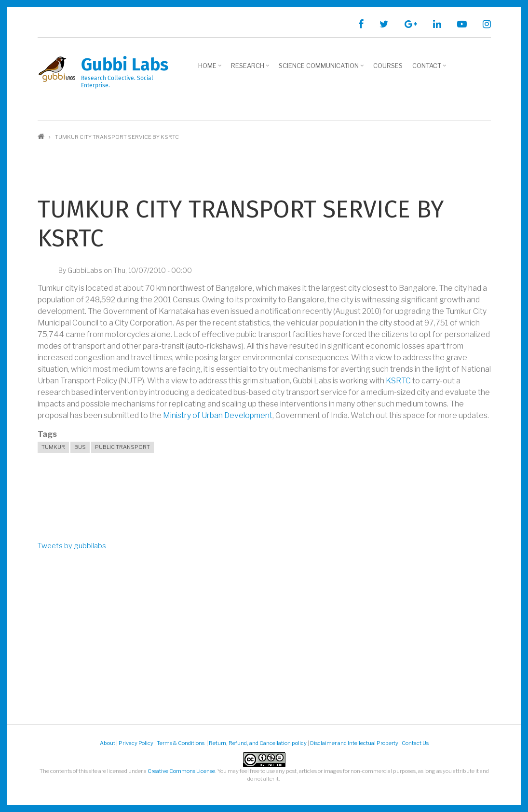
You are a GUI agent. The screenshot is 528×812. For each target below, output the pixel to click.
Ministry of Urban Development (218, 415)
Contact (428, 69)
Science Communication (320, 69)
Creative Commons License (181, 771)
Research (249, 69)
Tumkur (53, 447)
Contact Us (415, 743)
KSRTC (398, 381)
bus (80, 447)
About (108, 743)
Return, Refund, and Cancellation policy (258, 743)
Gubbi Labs (125, 65)
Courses (388, 66)
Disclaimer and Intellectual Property (354, 743)
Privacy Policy (136, 743)
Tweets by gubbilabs (72, 546)
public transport (122, 447)
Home (209, 69)
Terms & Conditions (181, 743)
